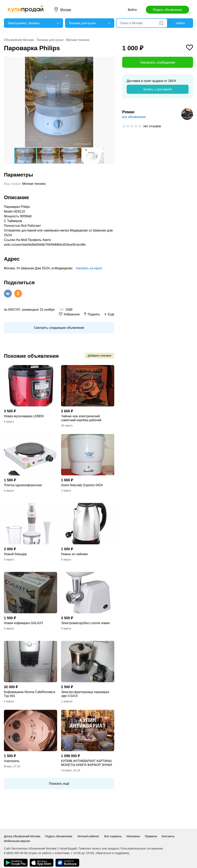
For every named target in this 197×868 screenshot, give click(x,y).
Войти (132, 10)
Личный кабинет (88, 836)
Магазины (133, 836)
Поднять (94, 314)
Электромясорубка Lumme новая (85, 623)
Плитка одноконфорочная (23, 485)
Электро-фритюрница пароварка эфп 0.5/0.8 (85, 694)
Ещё (111, 314)
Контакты (168, 836)
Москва (66, 10)
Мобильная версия (17, 841)
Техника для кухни (50, 40)
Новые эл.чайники (74, 554)
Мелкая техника (78, 40)
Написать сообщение (158, 62)
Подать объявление (167, 10)
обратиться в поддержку (112, 853)
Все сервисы (113, 836)
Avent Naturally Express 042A (82, 485)
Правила (151, 836)
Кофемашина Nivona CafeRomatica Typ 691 (30, 694)
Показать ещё (59, 784)
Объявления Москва (19, 40)
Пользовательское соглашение (142, 848)
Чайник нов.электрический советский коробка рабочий (81, 418)
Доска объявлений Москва (22, 836)
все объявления (134, 117)
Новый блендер (15, 554)
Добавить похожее (99, 356)
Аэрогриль (12, 761)
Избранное (72, 314)
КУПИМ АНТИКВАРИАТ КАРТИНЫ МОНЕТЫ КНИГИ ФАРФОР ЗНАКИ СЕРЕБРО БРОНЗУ (87, 763)
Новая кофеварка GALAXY (24, 623)
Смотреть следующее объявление (59, 328)
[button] (111, 60)
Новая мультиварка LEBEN (24, 416)
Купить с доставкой (158, 89)
